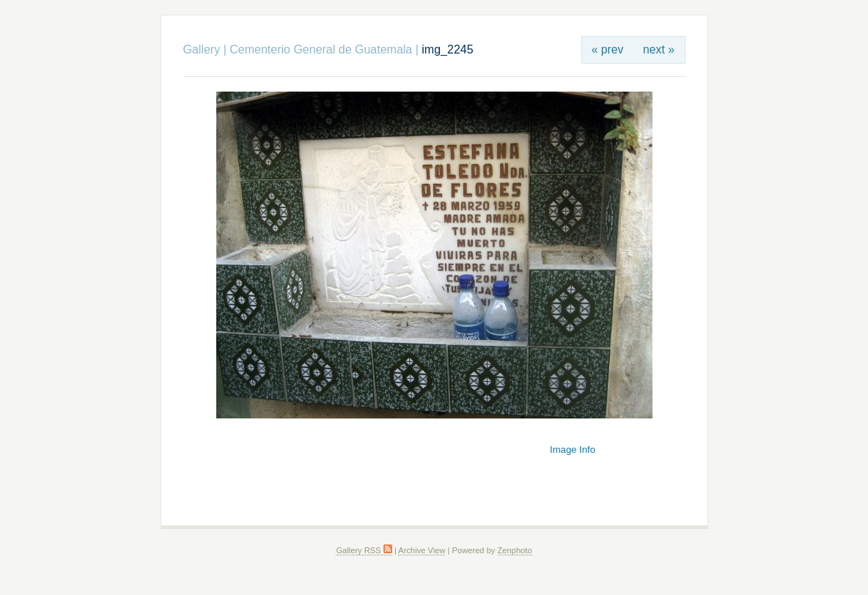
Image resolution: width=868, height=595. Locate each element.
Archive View (422, 550)
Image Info (573, 450)
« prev (608, 49)
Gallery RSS (364, 550)
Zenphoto (515, 550)
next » (659, 49)
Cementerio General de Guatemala (321, 49)
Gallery (202, 49)
